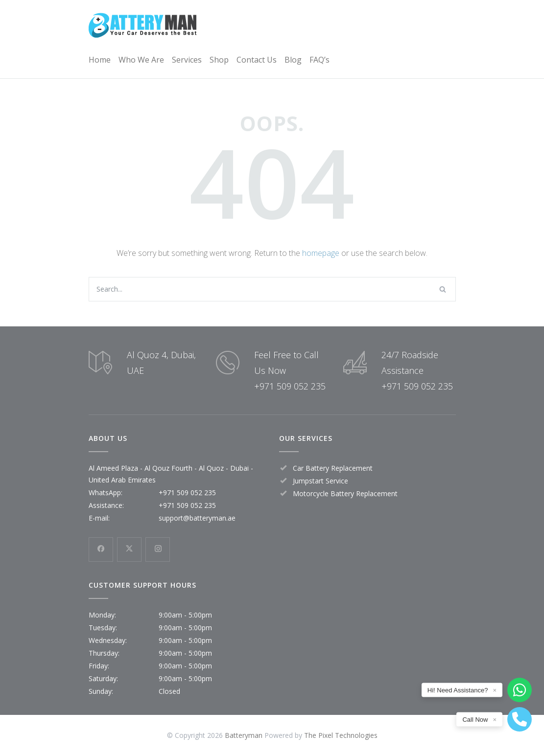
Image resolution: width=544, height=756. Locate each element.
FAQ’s (319, 60)
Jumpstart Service (320, 481)
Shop (219, 60)
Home (100, 60)
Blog (293, 60)
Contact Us (257, 60)
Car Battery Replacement (333, 468)
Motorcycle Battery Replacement (345, 493)
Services (187, 60)
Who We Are (141, 60)
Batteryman (244, 735)
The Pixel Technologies (341, 735)
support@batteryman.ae (197, 518)
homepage (321, 253)
